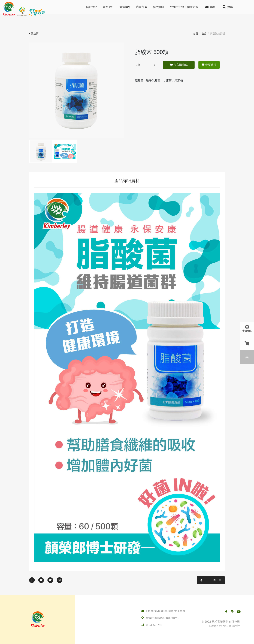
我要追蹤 (209, 65)
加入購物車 (179, 65)
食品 (204, 34)
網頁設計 (234, 626)
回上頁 (34, 34)
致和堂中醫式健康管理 (184, 7)
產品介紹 (108, 7)
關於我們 (92, 7)
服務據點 (158, 7)
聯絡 (210, 7)
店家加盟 (142, 7)
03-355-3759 (154, 625)
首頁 (196, 34)
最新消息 (125, 7)
